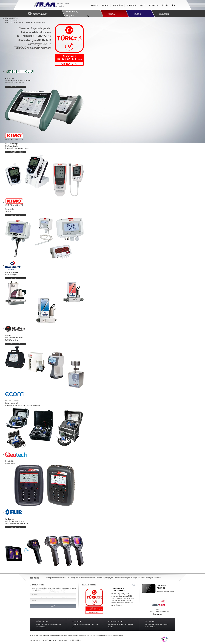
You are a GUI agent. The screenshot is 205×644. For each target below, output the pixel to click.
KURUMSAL (105, 5)
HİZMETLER (138, 13)
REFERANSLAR (154, 5)
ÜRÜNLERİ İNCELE (16, 87)
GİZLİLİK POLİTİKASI (76, 640)
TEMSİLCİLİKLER (118, 5)
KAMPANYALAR (132, 5)
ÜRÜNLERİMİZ (112, 13)
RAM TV (143, 5)
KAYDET (53, 606)
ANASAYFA (94, 5)
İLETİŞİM (165, 5)
